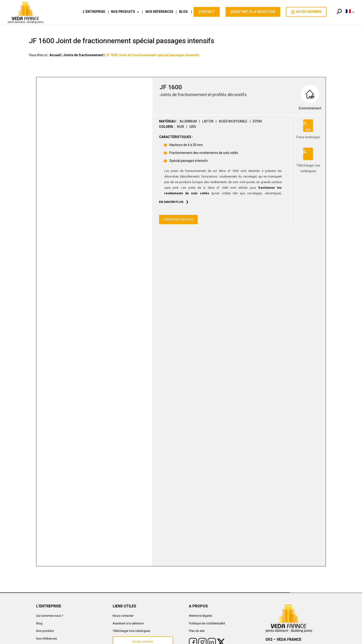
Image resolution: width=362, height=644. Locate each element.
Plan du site (197, 631)
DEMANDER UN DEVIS (178, 219)
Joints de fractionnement (83, 55)
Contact (207, 12)
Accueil (55, 55)
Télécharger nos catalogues (131, 631)
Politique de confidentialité (207, 623)
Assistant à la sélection (253, 12)
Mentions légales (200, 616)
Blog (183, 12)
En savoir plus (171, 202)
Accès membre (306, 12)
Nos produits (123, 12)
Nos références (159, 12)
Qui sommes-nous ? (50, 616)
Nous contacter (123, 616)
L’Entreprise (94, 12)
